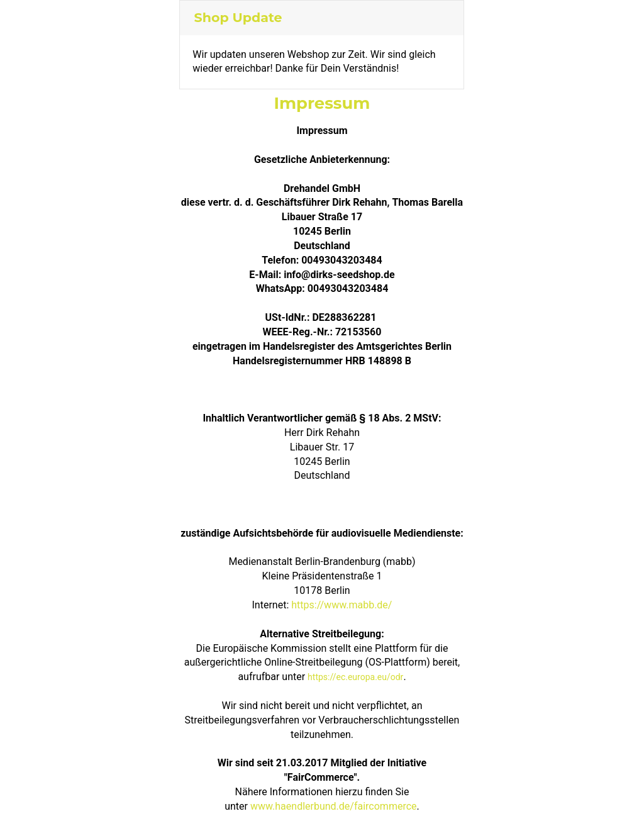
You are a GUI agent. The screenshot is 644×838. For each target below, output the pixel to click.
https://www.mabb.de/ (341, 605)
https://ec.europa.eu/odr (355, 677)
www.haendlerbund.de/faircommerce (334, 806)
